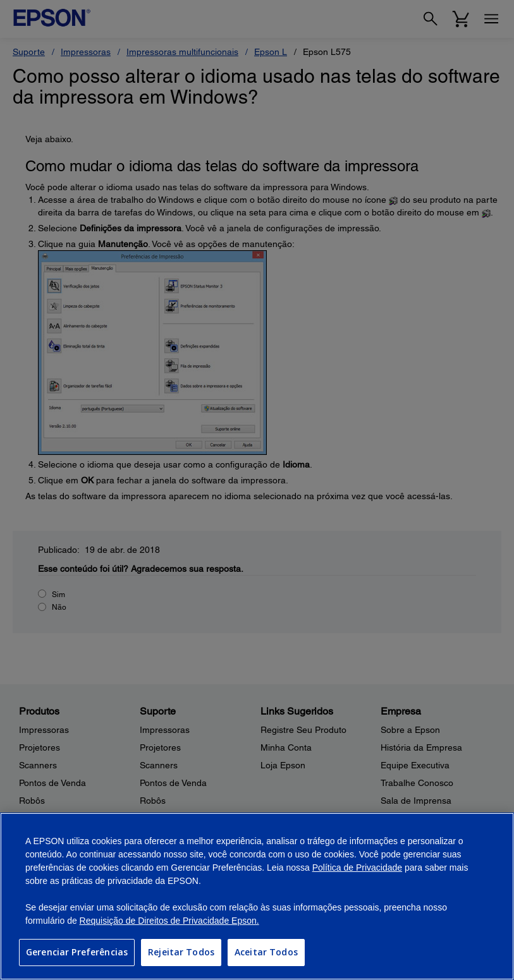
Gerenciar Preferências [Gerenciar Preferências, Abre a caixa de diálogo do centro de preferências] (77, 952)
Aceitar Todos (266, 952)
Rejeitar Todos (181, 952)
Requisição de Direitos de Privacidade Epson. (169, 921)
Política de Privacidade (357, 868)
